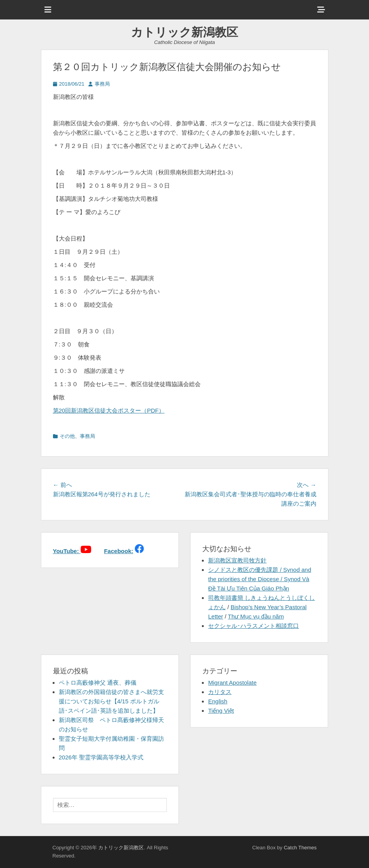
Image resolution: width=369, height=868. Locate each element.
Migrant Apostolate (232, 683)
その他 (67, 436)
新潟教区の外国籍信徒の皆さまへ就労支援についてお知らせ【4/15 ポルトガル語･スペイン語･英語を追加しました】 (111, 701)
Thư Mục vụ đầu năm (256, 616)
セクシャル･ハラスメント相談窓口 (253, 626)
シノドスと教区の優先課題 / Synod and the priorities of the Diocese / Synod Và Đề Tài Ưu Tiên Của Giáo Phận (260, 579)
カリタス (220, 692)
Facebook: (119, 551)
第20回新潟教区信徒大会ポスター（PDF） (109, 410)
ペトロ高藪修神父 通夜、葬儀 (98, 683)
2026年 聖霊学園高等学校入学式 (101, 757)
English (218, 701)
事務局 (102, 84)
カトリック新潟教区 (184, 32)
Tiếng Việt (221, 711)
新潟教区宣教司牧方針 (237, 560)
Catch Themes (300, 848)
